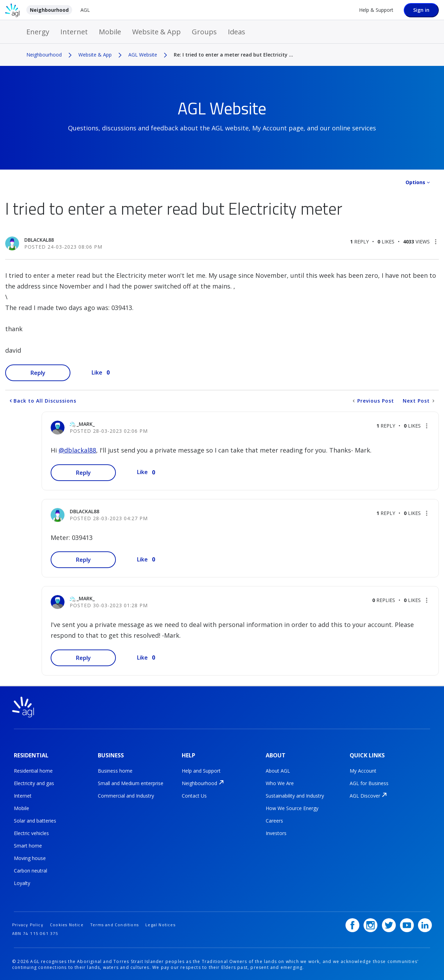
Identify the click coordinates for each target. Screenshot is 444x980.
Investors (276, 833)
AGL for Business (369, 783)
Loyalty (22, 883)
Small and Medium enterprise (131, 783)
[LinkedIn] (425, 924)
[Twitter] (389, 924)
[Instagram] (370, 924)
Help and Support (201, 770)
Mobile (110, 32)
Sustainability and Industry (295, 795)
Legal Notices (160, 923)
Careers (274, 820)
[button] (436, 242)
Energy (38, 32)
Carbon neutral (31, 870)
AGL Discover (365, 795)
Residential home (33, 770)
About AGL (278, 770)
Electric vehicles (31, 833)
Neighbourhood (49, 10)
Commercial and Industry (126, 795)
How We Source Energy (292, 808)
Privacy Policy (28, 923)
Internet (74, 32)
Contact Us (194, 795)
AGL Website (143, 55)
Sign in (421, 10)
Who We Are (280, 783)
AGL (85, 10)
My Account (363, 770)
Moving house (30, 858)
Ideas (237, 32)
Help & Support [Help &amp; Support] (376, 10)
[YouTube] (407, 924)
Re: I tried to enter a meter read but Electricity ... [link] (233, 55)
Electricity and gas (34, 783)
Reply (38, 373)
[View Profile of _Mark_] (86, 424)
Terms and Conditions (114, 923)
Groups (204, 32)
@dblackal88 (77, 450)
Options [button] (415, 182)
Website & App (156, 32)
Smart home (28, 845)
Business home (115, 770)
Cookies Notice (67, 923)
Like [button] (97, 372)
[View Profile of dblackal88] (39, 240)
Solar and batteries (35, 820)
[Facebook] (352, 924)
